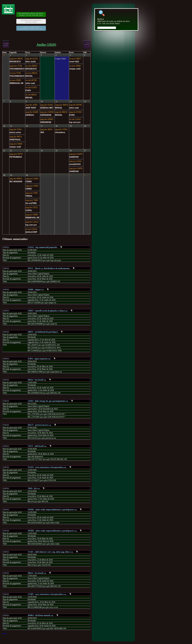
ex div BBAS (31, 95)
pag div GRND (47, 119)
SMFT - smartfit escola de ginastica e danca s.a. (48, 311)
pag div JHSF (32, 105)
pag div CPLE (32, 207)
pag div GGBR (32, 112)
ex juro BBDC (32, 66)
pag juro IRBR (32, 215)
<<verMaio (6, 45)
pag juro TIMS (32, 200)
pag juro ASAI (76, 161)
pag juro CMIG (32, 179)
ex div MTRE (31, 80)
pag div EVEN (76, 112)
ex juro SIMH (75, 66)
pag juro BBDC (16, 59)
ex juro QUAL (32, 229)
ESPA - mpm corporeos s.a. (39, 359)
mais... (5, 633)
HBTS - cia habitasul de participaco (43, 332)
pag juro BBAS (62, 105)
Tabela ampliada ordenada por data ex (31, 28)
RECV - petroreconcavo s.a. (40, 425)
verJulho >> (87, 45)
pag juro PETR (16, 154)
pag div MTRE (76, 105)
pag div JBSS (46, 129)
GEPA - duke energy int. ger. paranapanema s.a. (48, 401)
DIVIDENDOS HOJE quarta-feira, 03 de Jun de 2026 (31, 14)
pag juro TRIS (32, 193)
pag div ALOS (32, 59)
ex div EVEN (31, 88)
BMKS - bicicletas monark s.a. (41, 615)
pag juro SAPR (76, 154)
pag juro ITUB (16, 66)
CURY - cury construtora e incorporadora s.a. (47, 594)
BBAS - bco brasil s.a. (37, 380)
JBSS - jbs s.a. (34, 488)
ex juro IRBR (15, 80)
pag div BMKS (16, 179)
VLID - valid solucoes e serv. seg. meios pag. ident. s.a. (51, 552)
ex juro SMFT (75, 59)
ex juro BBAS (32, 73)
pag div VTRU (61, 129)
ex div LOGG (75, 119)
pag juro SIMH (16, 144)
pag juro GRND (47, 112)
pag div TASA (16, 129)
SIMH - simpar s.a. (36, 290)
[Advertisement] (69, 21)
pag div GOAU (47, 105)
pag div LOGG (32, 222)
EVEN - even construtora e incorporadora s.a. (47, 467)
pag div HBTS (16, 137)
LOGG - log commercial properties (43, 247)
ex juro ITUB (15, 73)
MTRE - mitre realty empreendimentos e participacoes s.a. (52, 510)
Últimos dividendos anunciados (31, 21)
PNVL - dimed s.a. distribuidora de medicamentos (49, 268)
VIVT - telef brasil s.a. (37, 446)
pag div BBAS (61, 112)
